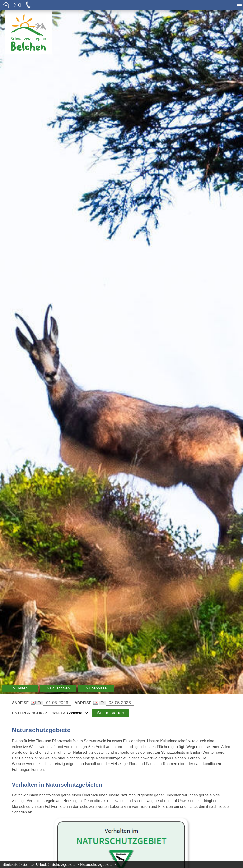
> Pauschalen (58, 688)
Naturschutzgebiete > (98, 865)
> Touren (20, 688)
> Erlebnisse (96, 688)
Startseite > (12, 865)
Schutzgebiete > (65, 865)
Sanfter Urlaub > (37, 865)
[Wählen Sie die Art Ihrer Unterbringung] (68, 713)
